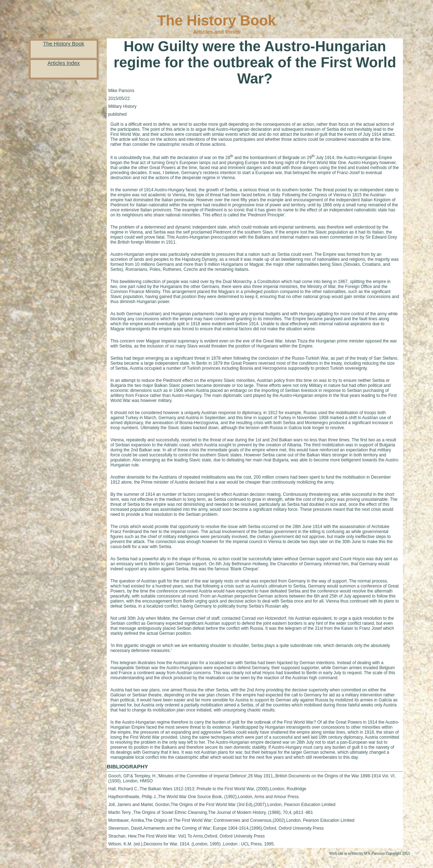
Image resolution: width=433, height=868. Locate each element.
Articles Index (63, 63)
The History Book (64, 44)
